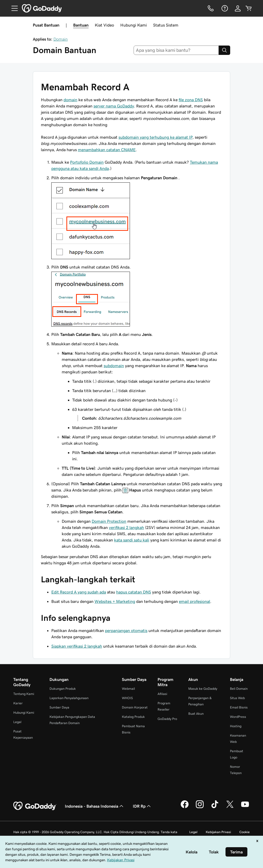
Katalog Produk (133, 717)
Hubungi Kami (134, 25)
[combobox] (176, 50)
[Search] (224, 50)
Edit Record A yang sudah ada (79, 592)
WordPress (238, 717)
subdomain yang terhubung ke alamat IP (155, 137)
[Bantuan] (224, 8)
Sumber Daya (59, 707)
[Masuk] (238, 8)
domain (70, 100)
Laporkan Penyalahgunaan (69, 698)
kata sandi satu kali (132, 540)
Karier (18, 703)
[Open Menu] (12, 8)
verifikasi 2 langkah (126, 527)
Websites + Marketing (115, 601)
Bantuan (81, 25)
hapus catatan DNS (134, 592)
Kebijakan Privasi (218, 832)
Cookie (245, 832)
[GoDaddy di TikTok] (215, 807)
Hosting (236, 726)
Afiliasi (162, 694)
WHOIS (127, 698)
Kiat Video (104, 25)
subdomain (114, 366)
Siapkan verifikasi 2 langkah (77, 646)
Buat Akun (196, 714)
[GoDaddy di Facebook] (185, 807)
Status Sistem (166, 25)
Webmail (128, 689)
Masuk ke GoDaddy (203, 689)
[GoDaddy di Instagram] (200, 807)
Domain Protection (109, 521)
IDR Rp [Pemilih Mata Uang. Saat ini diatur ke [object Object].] (142, 806)
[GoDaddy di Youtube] (245, 807)
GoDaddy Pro (167, 719)
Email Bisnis (239, 707)
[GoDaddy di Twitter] (230, 807)
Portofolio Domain (87, 162)
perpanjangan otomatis (126, 630)
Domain (61, 39)
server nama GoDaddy (114, 106)
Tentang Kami (24, 694)
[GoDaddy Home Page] (35, 806)
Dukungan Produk (63, 689)
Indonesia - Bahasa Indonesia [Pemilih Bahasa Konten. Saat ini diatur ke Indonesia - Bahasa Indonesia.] (95, 806)
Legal (17, 722)
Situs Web (237, 698)
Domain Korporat (135, 707)
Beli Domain (239, 689)
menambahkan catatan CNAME (107, 150)
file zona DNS (191, 100)
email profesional (195, 601)
